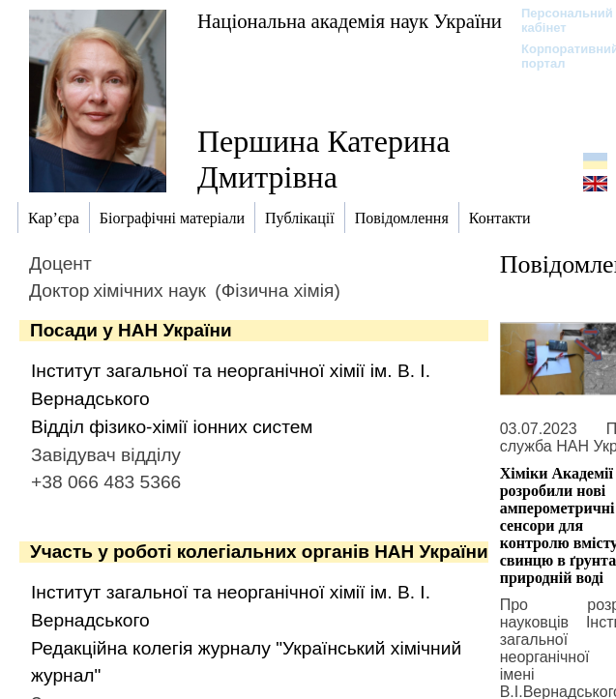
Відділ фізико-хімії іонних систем (172, 427)
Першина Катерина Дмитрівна (323, 159)
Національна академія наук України (350, 21)
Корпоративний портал (557, 56)
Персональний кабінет (557, 20)
